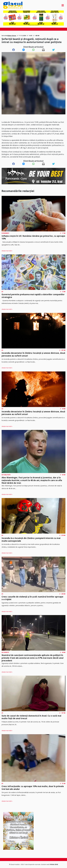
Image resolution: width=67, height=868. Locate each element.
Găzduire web (45, 864)
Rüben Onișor (12, 36)
